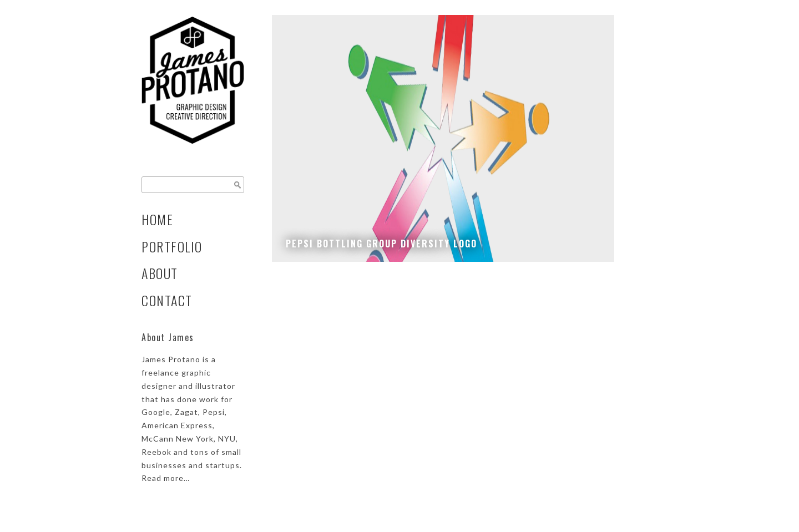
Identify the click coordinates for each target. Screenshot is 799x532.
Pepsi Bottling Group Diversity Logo (381, 244)
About (160, 273)
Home (157, 219)
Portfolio (172, 247)
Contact (167, 300)
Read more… (166, 478)
